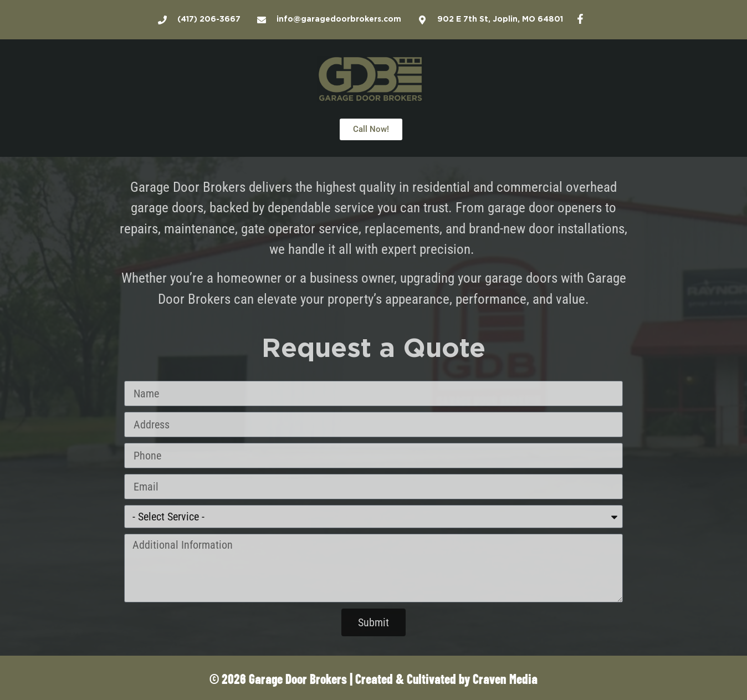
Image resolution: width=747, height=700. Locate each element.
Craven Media (505, 678)
